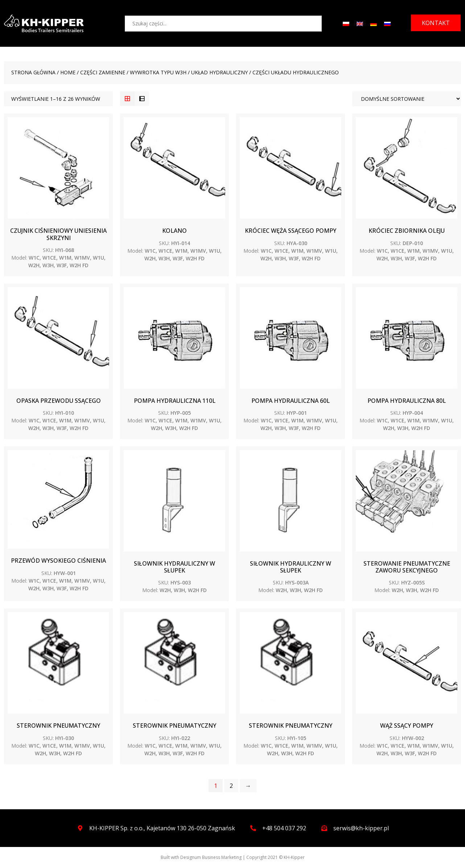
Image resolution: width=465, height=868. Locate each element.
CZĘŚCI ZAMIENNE (103, 72)
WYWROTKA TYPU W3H (158, 72)
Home (68, 72)
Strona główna (33, 72)
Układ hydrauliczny (219, 72)
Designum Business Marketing (211, 857)
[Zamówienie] (407, 99)
